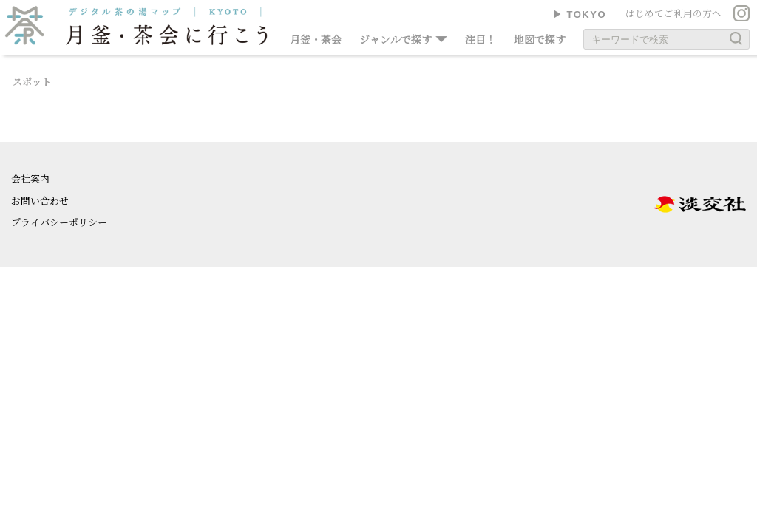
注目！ (481, 39)
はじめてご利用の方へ (673, 13)
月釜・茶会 (316, 39)
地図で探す (540, 39)
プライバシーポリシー (59, 222)
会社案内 (30, 178)
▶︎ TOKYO (579, 14)
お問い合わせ (40, 201)
